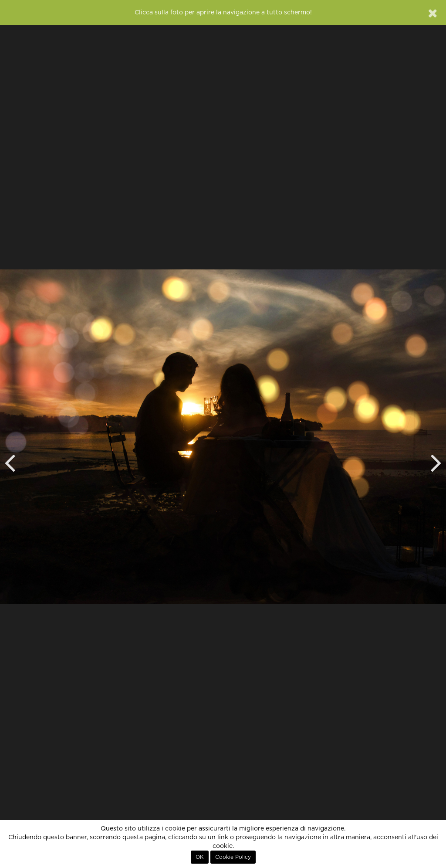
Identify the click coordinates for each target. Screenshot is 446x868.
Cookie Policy (233, 857)
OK (200, 857)
